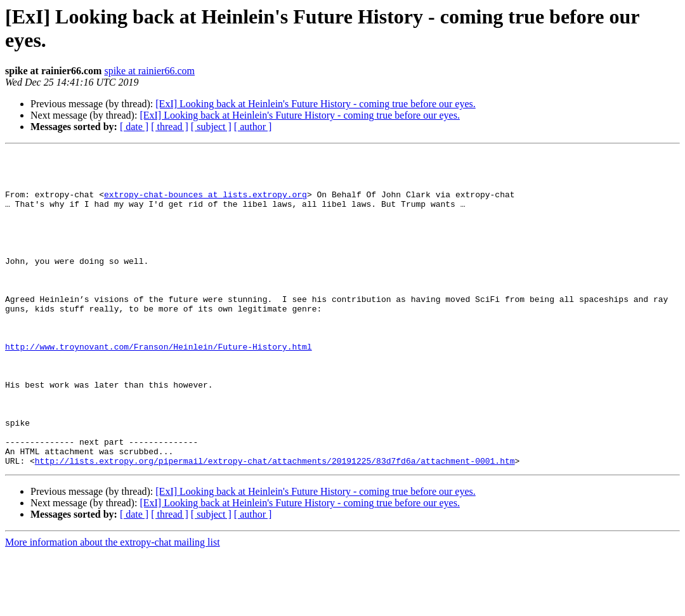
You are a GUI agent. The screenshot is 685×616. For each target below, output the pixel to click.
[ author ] (253, 127)
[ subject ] (211, 127)
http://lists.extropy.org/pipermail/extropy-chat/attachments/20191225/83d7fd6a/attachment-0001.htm (275, 523)
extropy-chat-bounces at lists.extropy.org (205, 204)
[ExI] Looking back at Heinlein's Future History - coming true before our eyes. (316, 104)
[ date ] (134, 127)
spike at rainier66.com (149, 71)
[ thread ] (170, 127)
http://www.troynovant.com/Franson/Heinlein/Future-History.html (159, 386)
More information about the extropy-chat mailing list (113, 605)
